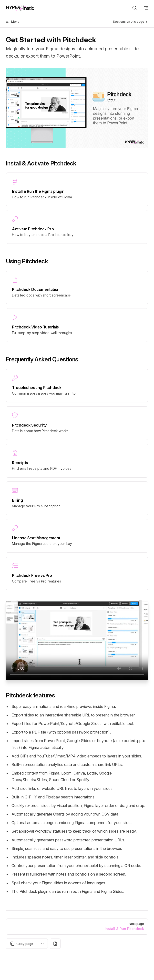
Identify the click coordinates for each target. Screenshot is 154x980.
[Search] (134, 8)
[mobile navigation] (146, 8)
